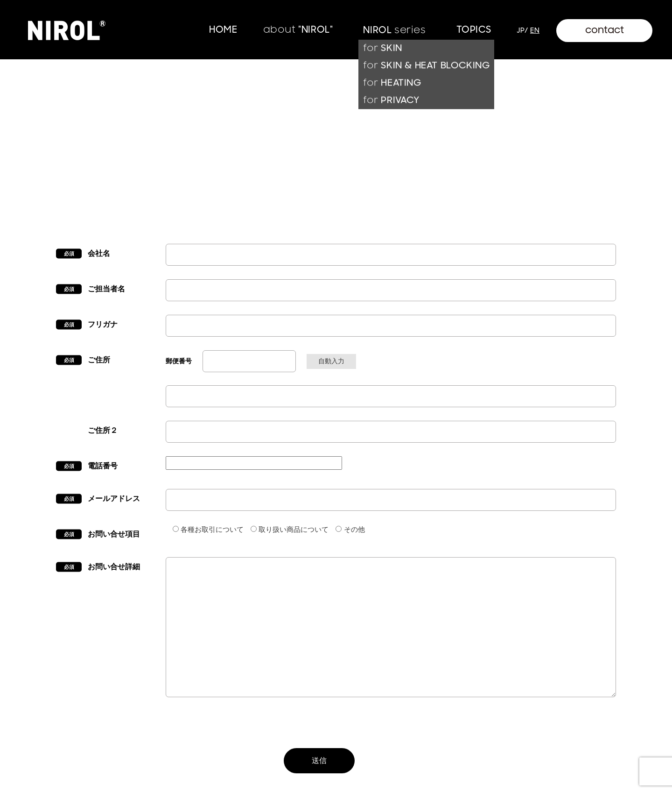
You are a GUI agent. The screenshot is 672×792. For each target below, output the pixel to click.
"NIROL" (298, 30)
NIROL (394, 30)
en (535, 30)
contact (605, 30)
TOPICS (474, 30)
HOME (223, 30)
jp (521, 30)
